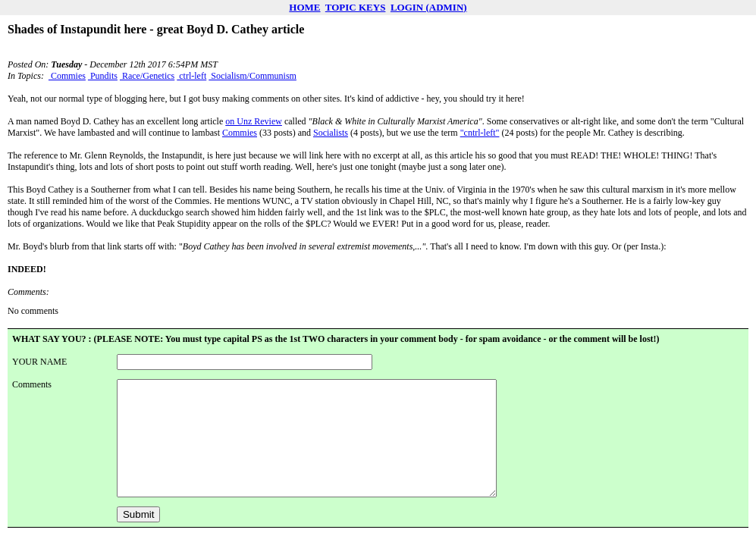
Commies (67, 76)
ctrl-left (191, 76)
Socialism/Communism (253, 76)
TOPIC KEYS (356, 7)
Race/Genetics (147, 76)
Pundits (103, 76)
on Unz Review (254, 121)
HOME (304, 7)
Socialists (331, 133)
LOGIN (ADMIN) (429, 7)
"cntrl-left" (480, 133)
